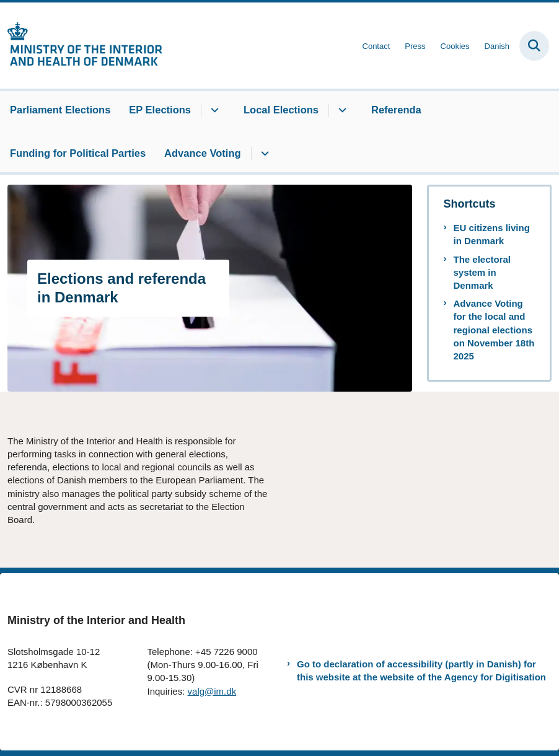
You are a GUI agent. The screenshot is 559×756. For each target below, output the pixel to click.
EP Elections (160, 110)
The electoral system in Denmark (482, 272)
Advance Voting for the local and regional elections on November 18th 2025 (494, 330)
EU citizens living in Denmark (492, 234)
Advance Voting (202, 153)
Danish (497, 46)
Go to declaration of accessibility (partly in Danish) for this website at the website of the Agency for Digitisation (421, 670)
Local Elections (281, 110)
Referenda (396, 110)
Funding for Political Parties (78, 153)
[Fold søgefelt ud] (534, 46)
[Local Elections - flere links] (341, 110)
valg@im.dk (212, 691)
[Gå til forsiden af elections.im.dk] (81, 46)
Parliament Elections (60, 110)
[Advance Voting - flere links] (263, 154)
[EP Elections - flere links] (213, 110)
